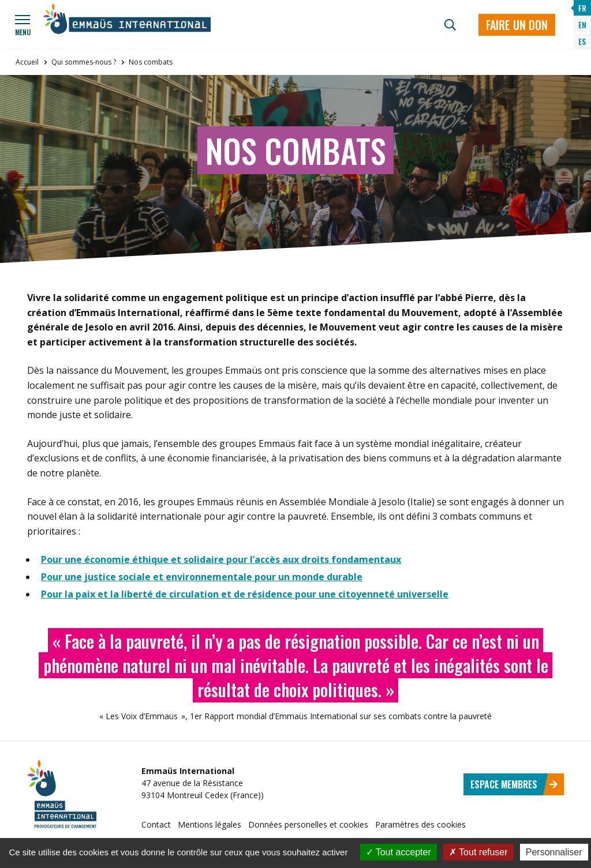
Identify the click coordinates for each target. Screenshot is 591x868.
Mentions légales (210, 824)
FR (582, 8)
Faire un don (517, 25)
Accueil (27, 62)
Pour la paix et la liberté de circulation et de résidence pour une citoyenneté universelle (245, 594)
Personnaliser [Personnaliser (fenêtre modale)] (554, 852)
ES (582, 41)
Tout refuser (478, 852)
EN (582, 25)
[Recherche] (450, 25)
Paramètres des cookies (420, 824)
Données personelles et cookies (308, 824)
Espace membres (514, 784)
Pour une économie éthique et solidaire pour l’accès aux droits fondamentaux (221, 559)
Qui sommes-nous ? (84, 62)
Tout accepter (399, 852)
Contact (156, 824)
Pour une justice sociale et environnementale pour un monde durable (202, 577)
